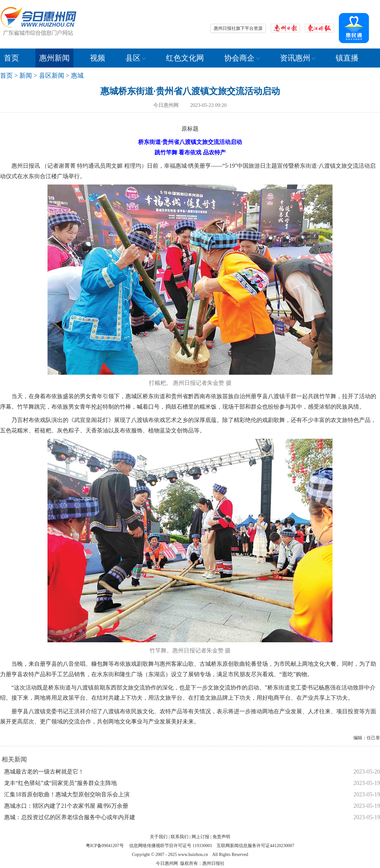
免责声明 (221, 837)
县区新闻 (52, 75)
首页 (11, 58)
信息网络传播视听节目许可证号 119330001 (171, 846)
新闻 (26, 75)
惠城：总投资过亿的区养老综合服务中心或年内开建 (70, 817)
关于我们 (159, 837)
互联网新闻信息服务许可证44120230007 (255, 846)
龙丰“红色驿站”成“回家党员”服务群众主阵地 (60, 783)
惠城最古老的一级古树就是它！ (44, 772)
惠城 (77, 75)
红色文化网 (185, 58)
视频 (98, 58)
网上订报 (200, 837)
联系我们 (180, 837)
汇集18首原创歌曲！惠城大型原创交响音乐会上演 (67, 794)
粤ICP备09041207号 (105, 846)
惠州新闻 (54, 58)
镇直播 (347, 58)
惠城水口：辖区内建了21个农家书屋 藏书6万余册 (66, 806)
